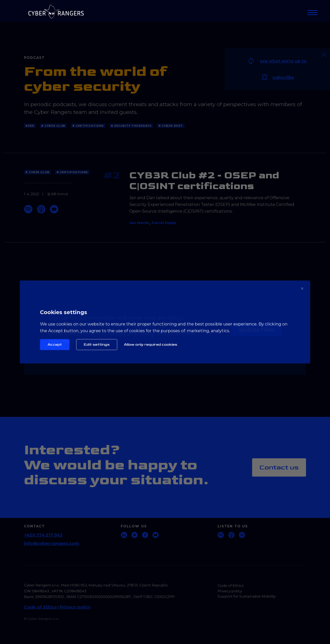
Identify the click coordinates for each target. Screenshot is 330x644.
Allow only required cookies (151, 344)
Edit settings (97, 344)
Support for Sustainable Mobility (247, 596)
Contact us (279, 467)
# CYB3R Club (53, 126)
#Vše (30, 126)
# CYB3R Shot (171, 126)
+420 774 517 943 (43, 535)
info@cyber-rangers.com (52, 543)
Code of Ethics (40, 607)
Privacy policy (75, 607)
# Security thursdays (131, 126)
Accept (55, 344)
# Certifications (88, 126)
